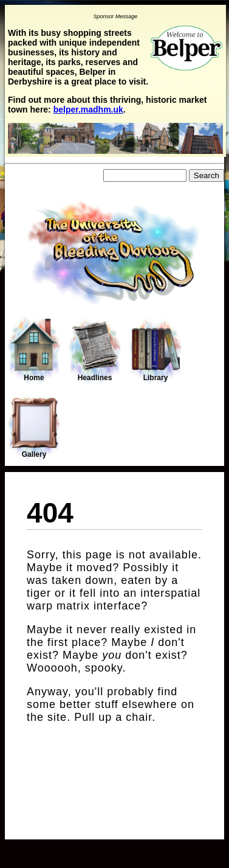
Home (34, 350)
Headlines (95, 351)
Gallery (34, 428)
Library (156, 351)
